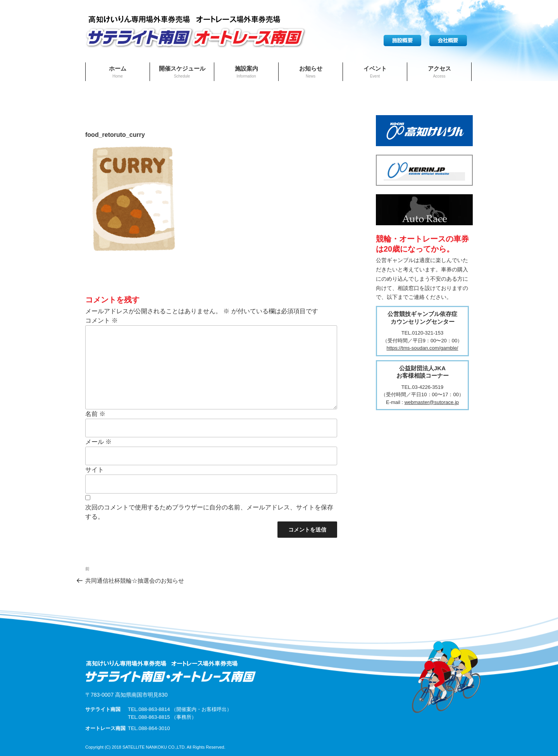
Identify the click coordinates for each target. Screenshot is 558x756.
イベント (375, 72)
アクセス (439, 72)
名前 (95, 414)
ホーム (118, 72)
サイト (95, 470)
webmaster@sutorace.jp (432, 402)
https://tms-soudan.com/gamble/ (423, 348)
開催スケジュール (182, 72)
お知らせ (311, 72)
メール (98, 442)
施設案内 (246, 72)
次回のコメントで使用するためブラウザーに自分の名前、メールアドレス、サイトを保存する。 (209, 512)
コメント (102, 320)
